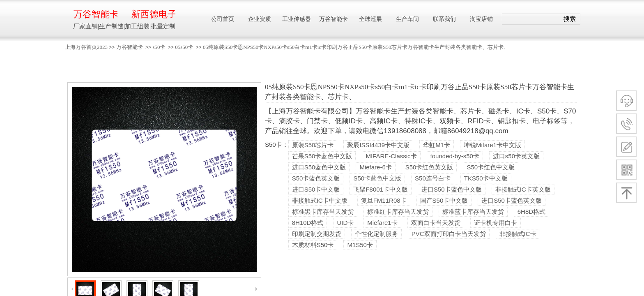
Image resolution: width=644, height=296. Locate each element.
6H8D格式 (531, 212)
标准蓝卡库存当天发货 (473, 212)
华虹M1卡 (437, 145)
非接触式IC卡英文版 (523, 189)
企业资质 (260, 19)
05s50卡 (184, 47)
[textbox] (531, 19)
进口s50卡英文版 (516, 156)
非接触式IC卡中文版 (320, 200)
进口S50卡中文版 (316, 189)
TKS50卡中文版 (486, 178)
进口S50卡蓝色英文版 (512, 200)
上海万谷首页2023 (86, 47)
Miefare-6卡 (375, 167)
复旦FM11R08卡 (384, 200)
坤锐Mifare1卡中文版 (492, 145)
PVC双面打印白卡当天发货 (449, 234)
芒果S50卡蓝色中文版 (322, 156)
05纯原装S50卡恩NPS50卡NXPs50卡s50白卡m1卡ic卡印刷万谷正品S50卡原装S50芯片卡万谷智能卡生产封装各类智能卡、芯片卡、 (356, 47)
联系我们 (444, 19)
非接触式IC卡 (518, 234)
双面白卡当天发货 (436, 223)
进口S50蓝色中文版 (319, 167)
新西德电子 (153, 14)
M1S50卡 (360, 245)
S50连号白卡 (433, 178)
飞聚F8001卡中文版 (381, 189)
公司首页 (223, 19)
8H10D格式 (308, 223)
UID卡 (345, 223)
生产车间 (407, 19)
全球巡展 (370, 19)
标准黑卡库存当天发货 (323, 212)
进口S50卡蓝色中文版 (452, 189)
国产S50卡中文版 (444, 200)
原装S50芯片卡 (313, 145)
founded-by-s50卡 (455, 156)
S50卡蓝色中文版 (377, 178)
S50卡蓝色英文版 (316, 178)
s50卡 (159, 47)
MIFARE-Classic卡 (391, 156)
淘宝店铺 (481, 19)
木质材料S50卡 (313, 245)
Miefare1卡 (382, 223)
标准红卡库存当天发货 (398, 212)
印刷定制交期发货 (317, 234)
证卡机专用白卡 (496, 223)
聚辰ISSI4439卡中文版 (378, 145)
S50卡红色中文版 (491, 167)
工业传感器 (297, 19)
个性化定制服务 (376, 234)
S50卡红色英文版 (429, 167)
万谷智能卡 (130, 47)
